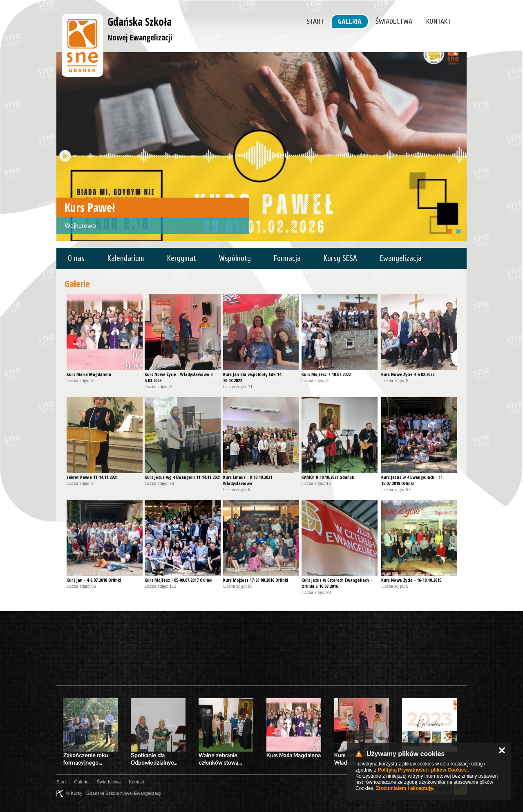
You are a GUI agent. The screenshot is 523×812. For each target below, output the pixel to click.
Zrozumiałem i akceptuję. (405, 788)
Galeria (350, 21)
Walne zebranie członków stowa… (220, 759)
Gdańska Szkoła (140, 29)
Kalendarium (126, 258)
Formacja (287, 258)
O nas (76, 258)
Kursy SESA (340, 258)
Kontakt (439, 21)
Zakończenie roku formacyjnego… (85, 759)
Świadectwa (394, 21)
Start (315, 21)
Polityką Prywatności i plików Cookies (422, 770)
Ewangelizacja (401, 258)
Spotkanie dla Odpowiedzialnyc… (154, 759)
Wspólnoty (235, 258)
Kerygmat (182, 258)
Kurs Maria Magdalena (294, 755)
